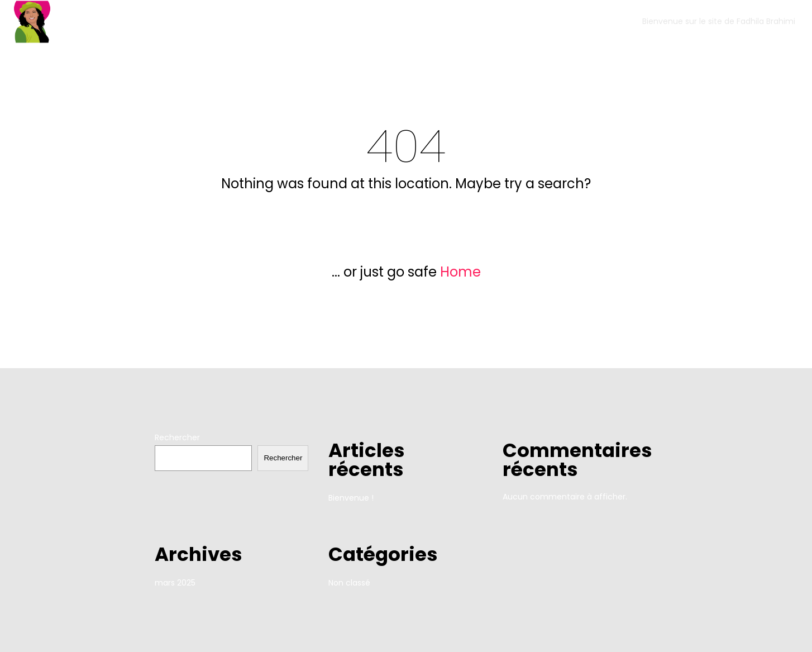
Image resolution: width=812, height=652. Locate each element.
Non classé (349, 583)
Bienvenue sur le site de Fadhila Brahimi (719, 21)
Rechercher (177, 437)
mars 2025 (175, 583)
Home (460, 272)
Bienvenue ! (351, 498)
